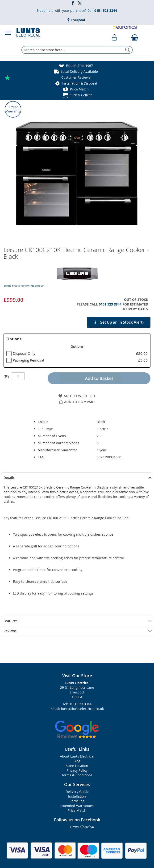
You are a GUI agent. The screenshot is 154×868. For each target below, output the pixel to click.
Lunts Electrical (82, 827)
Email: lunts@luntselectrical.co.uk (77, 709)
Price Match (79, 89)
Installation (77, 796)
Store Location (77, 766)
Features (10, 621)
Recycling (77, 801)
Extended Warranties (77, 806)
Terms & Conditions (77, 775)
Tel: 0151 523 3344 (77, 704)
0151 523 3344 (110, 304)
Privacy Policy (77, 770)
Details (9, 478)
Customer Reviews (76, 77)
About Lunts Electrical (77, 756)
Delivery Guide (77, 792)
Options (14, 339)
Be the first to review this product (24, 286)
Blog (77, 761)
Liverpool (77, 20)
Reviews (10, 631)
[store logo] (28, 33)
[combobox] (77, 50)
